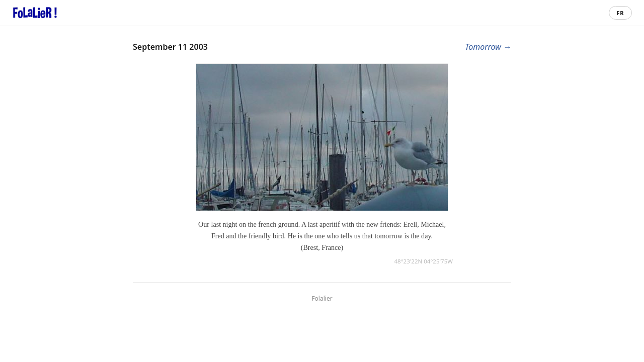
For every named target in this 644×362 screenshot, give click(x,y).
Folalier (322, 298)
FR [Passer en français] (620, 13)
